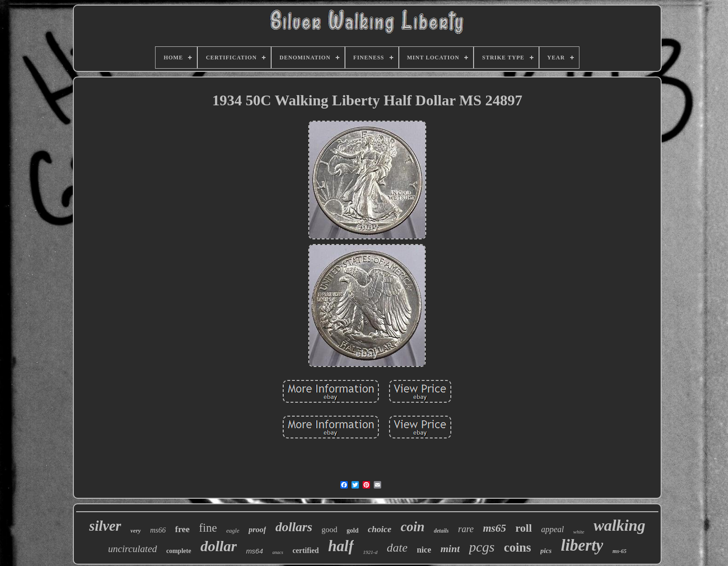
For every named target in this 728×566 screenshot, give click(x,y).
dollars (294, 527)
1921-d (370, 552)
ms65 (494, 528)
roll (524, 528)
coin (413, 527)
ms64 (255, 551)
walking (619, 525)
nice (424, 550)
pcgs (482, 547)
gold (353, 531)
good (330, 530)
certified (306, 550)
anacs (278, 552)
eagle (233, 531)
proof (257, 530)
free (182, 529)
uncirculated (133, 549)
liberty (582, 545)
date (397, 548)
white (579, 532)
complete (179, 551)
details (441, 531)
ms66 (158, 530)
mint (450, 549)
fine (208, 528)
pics (546, 551)
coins (517, 547)
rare (466, 529)
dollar (219, 546)
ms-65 (619, 551)
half (341, 546)
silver (105, 526)
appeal (553, 529)
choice (380, 529)
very (136, 531)
